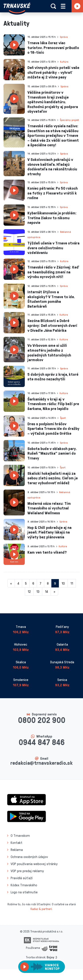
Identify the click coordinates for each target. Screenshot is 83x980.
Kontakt (16, 843)
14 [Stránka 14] (46, 591)
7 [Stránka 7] (41, 583)
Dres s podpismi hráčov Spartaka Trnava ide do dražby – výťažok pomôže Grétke (53, 428)
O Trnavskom (20, 835)
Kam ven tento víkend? (47, 552)
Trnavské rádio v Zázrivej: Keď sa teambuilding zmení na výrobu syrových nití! (53, 272)
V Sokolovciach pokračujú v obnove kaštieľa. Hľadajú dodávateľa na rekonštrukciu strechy (52, 167)
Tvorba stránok (36, 957)
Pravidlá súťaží (22, 878)
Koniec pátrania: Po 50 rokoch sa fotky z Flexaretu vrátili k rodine (53, 193)
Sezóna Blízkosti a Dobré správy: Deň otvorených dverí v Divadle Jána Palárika (52, 325)
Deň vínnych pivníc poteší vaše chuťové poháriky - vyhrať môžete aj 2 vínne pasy (53, 72)
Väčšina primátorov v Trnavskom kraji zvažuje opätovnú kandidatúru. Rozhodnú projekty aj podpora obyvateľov (53, 102)
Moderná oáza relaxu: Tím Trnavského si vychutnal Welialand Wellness (49, 508)
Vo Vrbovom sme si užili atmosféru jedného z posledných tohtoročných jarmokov (49, 352)
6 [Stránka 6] (33, 583)
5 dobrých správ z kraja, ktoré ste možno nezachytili (53, 377)
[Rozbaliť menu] (63, 6)
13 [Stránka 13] (38, 591)
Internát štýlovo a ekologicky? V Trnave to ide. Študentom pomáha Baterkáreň (51, 299)
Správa (64, 37)
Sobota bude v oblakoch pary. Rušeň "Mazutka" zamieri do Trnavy (52, 453)
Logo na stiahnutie (24, 892)
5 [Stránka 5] (26, 583)
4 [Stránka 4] (18, 583)
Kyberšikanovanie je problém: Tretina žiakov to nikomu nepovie (52, 218)
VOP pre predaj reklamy (27, 871)
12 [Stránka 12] (29, 591)
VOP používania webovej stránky (34, 864)
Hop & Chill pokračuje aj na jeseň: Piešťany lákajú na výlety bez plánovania (49, 532)
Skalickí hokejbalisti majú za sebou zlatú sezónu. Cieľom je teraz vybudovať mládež (53, 478)
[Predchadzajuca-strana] (11, 583)
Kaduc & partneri (41, 909)
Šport (63, 418)
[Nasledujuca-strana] (54, 591)
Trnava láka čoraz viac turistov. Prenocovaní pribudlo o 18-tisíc (53, 47)
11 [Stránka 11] (72, 583)
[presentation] (14, 45)
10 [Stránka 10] (63, 583)
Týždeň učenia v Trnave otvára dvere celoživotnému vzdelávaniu (53, 248)
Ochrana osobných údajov (29, 857)
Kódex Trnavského (24, 885)
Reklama (17, 850)
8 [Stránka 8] (48, 583)
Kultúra (64, 62)
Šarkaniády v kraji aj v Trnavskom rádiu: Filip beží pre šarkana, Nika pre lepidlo (53, 404)
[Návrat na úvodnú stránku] (17, 8)
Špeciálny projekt (69, 120)
